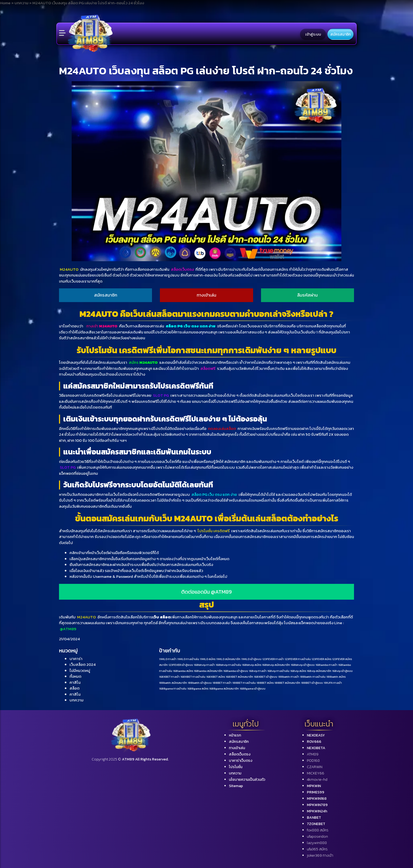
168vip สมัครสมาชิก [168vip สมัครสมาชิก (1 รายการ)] (319, 671)
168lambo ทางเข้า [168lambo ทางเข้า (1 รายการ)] (326, 665)
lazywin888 (317, 843)
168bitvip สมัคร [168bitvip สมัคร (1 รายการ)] (252, 665)
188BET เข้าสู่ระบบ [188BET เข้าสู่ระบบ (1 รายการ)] (312, 683)
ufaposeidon (317, 837)
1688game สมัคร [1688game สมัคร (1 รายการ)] (198, 688)
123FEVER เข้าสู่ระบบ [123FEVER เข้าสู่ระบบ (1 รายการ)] (181, 665)
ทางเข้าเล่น (206, 295)
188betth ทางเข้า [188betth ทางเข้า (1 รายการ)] (289, 677)
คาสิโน (75, 682)
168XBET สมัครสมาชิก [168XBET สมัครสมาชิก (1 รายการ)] (239, 677)
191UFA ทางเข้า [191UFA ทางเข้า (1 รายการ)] (333, 683)
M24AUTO (70, 269)
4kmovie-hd (317, 780)
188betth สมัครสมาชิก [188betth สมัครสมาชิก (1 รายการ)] (173, 683)
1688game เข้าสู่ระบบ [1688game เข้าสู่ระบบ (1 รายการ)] (253, 688)
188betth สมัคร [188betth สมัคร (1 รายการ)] (336, 677)
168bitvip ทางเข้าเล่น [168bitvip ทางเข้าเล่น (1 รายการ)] (228, 665)
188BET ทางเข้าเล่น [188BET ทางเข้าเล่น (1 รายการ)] (244, 683)
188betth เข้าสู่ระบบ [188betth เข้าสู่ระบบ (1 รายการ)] (200, 683)
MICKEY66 (316, 773)
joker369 (320, 855)
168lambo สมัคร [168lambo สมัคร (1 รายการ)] (183, 671)
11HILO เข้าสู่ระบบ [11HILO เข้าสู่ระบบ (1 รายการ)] (251, 659)
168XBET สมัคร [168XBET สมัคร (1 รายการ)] (216, 677)
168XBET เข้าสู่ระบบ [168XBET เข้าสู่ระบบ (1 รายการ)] (266, 677)
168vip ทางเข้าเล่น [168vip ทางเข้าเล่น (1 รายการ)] (278, 671)
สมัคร (143, 362)
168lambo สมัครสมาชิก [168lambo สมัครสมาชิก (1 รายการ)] (208, 671)
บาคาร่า (76, 659)
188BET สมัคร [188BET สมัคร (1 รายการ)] (265, 683)
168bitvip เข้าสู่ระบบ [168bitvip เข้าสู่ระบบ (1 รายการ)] (303, 665)
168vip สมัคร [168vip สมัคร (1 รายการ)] (298, 671)
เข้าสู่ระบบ (313, 34)
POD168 (313, 761)
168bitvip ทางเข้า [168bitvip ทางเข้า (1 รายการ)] (204, 665)
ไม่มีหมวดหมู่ (80, 670)
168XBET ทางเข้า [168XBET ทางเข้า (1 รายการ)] (169, 677)
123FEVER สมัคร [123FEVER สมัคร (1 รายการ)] (321, 659)
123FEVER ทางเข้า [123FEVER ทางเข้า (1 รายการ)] (273, 659)
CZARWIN (315, 767)
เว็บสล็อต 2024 (83, 664)
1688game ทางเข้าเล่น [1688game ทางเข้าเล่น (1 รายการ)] (173, 688)
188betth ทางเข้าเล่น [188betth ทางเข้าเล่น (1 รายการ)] (313, 677)
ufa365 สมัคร (317, 849)
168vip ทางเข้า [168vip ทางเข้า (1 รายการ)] (258, 671)
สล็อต (75, 688)
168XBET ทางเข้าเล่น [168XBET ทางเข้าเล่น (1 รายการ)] (193, 677)
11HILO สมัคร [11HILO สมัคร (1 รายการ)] (208, 659)
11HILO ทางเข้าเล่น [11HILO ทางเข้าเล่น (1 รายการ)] (188, 659)
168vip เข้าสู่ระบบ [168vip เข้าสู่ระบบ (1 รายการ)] (342, 671)
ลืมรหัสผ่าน (307, 295)
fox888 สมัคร (318, 830)
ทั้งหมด (75, 676)
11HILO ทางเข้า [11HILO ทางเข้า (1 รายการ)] (168, 659)
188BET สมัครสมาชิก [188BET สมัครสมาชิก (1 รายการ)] (287, 683)
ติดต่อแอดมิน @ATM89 (206, 592)
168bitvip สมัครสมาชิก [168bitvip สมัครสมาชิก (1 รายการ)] (276, 665)
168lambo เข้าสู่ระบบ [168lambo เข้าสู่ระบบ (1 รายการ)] (236, 671)
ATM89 (313, 754)
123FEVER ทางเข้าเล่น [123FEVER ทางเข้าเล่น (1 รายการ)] (298, 659)
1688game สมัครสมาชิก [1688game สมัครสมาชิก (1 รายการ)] (224, 688)
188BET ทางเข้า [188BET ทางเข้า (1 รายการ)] (222, 683)
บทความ (77, 700)
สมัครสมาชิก (341, 34)
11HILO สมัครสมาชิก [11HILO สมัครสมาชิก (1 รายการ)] (228, 659)
